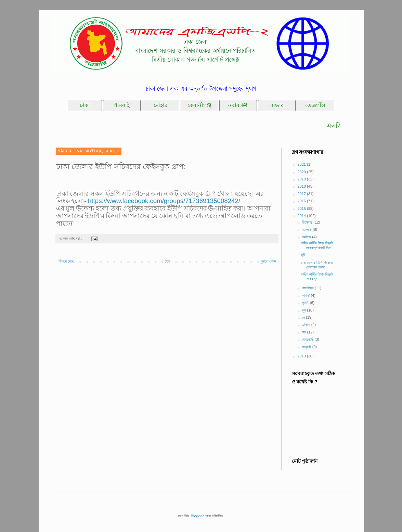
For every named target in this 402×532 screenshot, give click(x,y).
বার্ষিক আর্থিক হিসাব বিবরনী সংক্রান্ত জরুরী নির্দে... (318, 245)
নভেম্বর (307, 229)
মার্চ (305, 332)
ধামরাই (122, 105)
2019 (302, 179)
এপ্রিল (307, 325)
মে (304, 317)
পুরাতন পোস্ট (268, 261)
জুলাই (306, 303)
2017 (302, 194)
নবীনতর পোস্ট (66, 261)
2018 (302, 186)
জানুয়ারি (307, 347)
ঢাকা (85, 105)
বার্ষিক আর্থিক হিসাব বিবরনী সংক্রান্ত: (317, 276)
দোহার (161, 105)
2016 (302, 201)
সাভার (277, 105)
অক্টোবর (307, 237)
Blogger (197, 516)
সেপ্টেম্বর (308, 288)
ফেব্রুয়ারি (308, 339)
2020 (302, 172)
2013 (302, 356)
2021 (302, 164)
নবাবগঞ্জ (238, 105)
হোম (168, 261)
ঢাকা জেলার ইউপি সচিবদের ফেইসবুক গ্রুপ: (317, 265)
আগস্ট (307, 295)
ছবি (303, 255)
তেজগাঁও (315, 105)
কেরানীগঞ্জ (199, 105)
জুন (305, 310)
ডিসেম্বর (308, 222)
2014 (302, 216)
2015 (302, 208)
